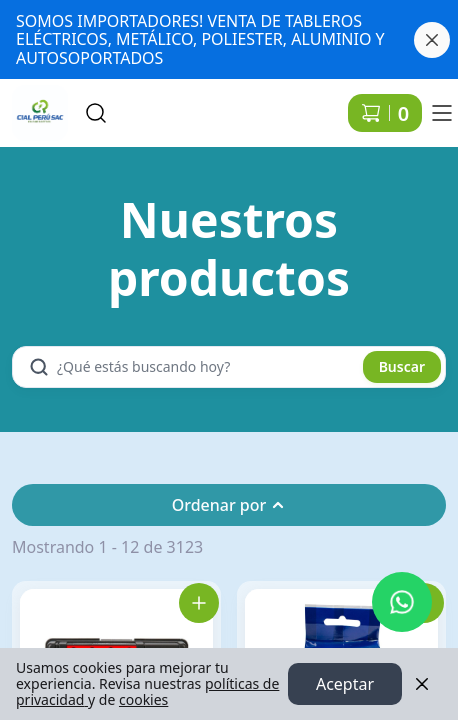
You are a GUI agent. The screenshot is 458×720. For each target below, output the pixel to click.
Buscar (402, 366)
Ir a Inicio (32, 104)
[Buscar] (96, 113)
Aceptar (345, 684)
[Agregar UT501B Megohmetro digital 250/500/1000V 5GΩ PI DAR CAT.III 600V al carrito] (199, 603)
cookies (143, 699)
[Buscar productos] (208, 367)
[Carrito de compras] (385, 113)
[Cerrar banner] (432, 40)
